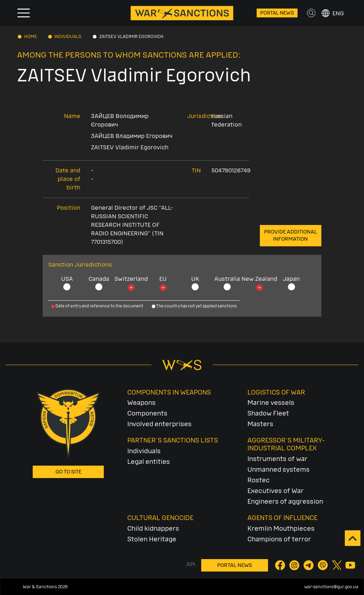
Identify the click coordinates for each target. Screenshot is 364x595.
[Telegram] (309, 565)
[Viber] (323, 565)
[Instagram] (295, 565)
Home (31, 37)
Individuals (68, 37)
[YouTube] (350, 565)
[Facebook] (281, 565)
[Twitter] (337, 565)
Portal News (277, 13)
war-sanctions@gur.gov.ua (331, 587)
